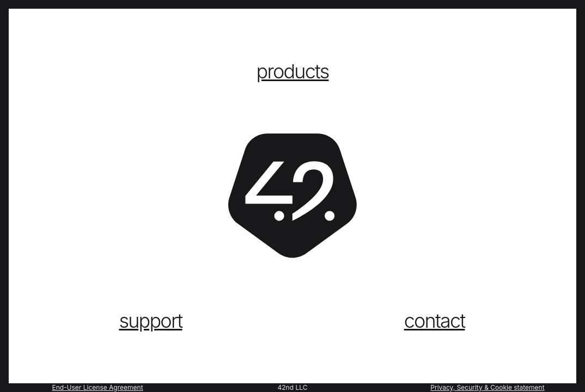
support (150, 321)
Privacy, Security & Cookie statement (487, 387)
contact (435, 321)
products (293, 71)
